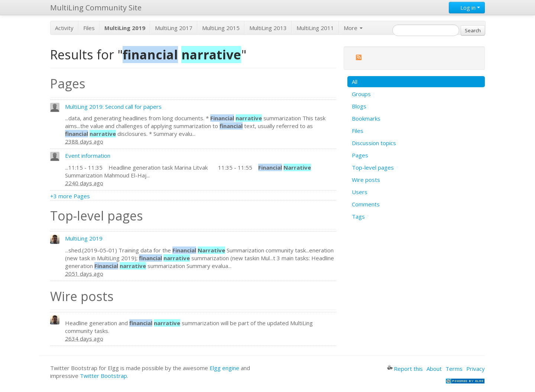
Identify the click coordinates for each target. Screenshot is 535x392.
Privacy (476, 369)
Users (360, 192)
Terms (454, 369)
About (434, 369)
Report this (405, 369)
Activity (64, 28)
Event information (88, 156)
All (355, 82)
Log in (467, 7)
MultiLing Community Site (96, 8)
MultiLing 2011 (315, 28)
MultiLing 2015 (221, 28)
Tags (358, 216)
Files (89, 28)
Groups (361, 94)
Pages (360, 155)
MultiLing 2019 (84, 238)
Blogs (359, 106)
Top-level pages (373, 167)
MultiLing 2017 (174, 28)
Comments (366, 204)
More (353, 28)
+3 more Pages (70, 196)
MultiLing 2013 (268, 28)
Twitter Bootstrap (103, 376)
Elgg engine (224, 368)
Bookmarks (366, 118)
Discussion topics (374, 143)
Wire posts (366, 180)
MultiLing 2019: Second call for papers (113, 107)
